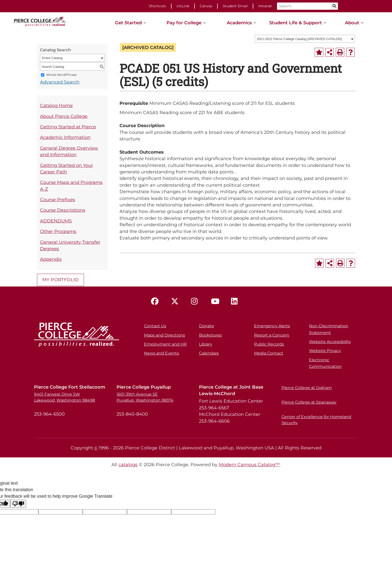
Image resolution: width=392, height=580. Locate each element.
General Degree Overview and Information (69, 151)
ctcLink (183, 6)
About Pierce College (64, 116)
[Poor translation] (18, 504)
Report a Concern (272, 335)
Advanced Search (60, 82)
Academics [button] (239, 23)
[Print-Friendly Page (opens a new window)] (340, 52)
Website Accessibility (330, 342)
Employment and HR (165, 344)
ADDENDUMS (56, 221)
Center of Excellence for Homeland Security (316, 420)
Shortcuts (157, 6)
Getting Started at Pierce (68, 127)
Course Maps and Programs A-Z (71, 186)
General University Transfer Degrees (70, 245)
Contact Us (155, 326)
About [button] (352, 23)
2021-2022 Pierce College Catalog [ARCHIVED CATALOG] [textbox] (299, 39)
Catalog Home (56, 105)
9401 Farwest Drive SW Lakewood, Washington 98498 (64, 397)
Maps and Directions (164, 335)
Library (206, 344)
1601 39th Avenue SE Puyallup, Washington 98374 (145, 397)
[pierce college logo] (40, 21)
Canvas (206, 6)
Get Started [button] (128, 23)
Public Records (269, 344)
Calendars (209, 353)
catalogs (128, 465)
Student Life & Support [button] (296, 23)
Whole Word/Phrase (61, 75)
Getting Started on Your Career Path (66, 169)
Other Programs (58, 231)
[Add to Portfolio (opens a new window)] (319, 52)
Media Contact (269, 353)
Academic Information (65, 137)
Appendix (51, 259)
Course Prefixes (57, 200)
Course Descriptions (63, 210)
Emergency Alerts (272, 326)
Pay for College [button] (184, 23)
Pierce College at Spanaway (309, 402)
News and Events (161, 353)
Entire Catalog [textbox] (52, 58)
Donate (206, 326)
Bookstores (210, 335)
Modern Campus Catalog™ (249, 465)
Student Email (235, 6)
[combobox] (305, 39)
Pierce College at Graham (307, 388)
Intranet (265, 6)
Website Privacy (325, 351)
